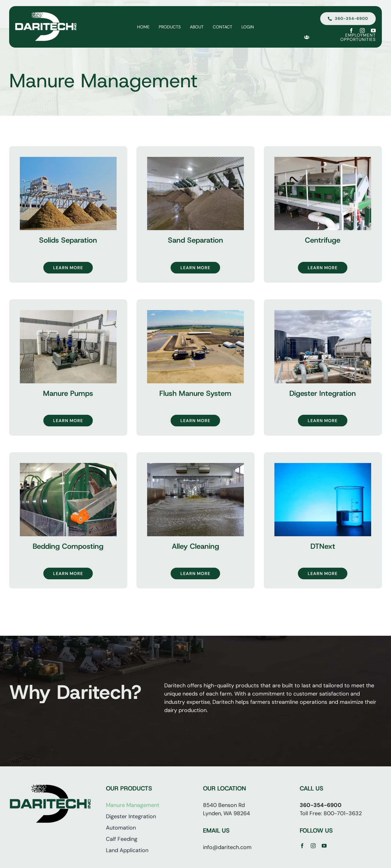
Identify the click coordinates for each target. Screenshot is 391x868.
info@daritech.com (227, 847)
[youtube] (373, 31)
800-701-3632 (343, 813)
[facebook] (351, 31)
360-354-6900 (321, 805)
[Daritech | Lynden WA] (46, 15)
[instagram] (362, 31)
